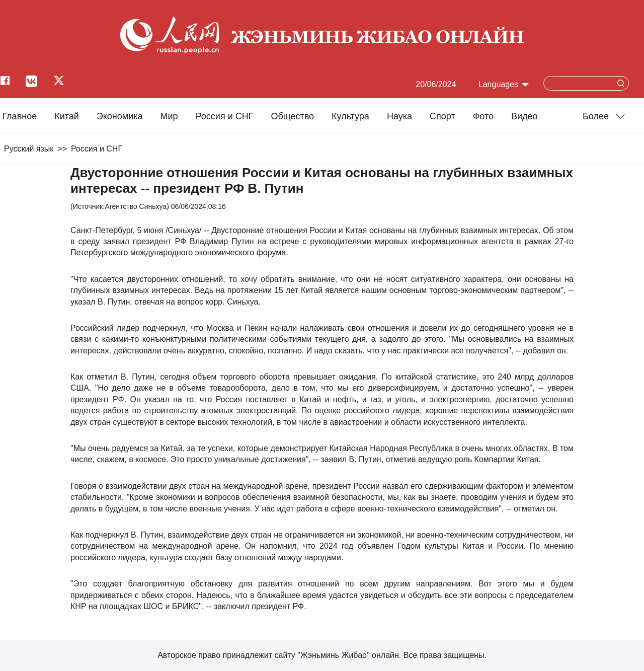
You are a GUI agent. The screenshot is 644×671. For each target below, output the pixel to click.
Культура (350, 116)
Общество (292, 116)
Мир (169, 116)
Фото (483, 116)
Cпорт (442, 116)
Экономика (120, 116)
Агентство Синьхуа (136, 206)
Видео (525, 116)
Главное (19, 116)
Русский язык (29, 149)
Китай (67, 116)
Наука (399, 116)
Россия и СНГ (225, 116)
